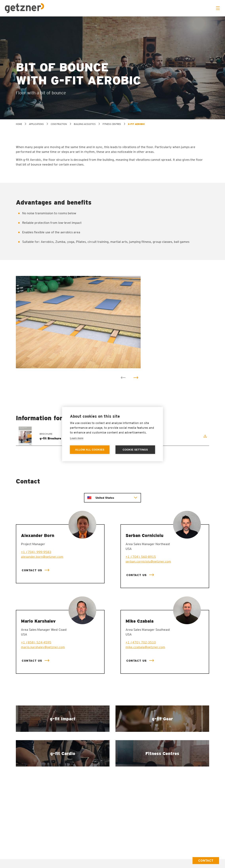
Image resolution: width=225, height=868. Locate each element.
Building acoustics (85, 124)
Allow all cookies (90, 450)
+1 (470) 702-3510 (141, 642)
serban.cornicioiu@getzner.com (148, 561)
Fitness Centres (112, 124)
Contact (206, 861)
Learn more (77, 438)
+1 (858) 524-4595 (36, 642)
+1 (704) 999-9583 (36, 552)
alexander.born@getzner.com (42, 557)
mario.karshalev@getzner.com (43, 647)
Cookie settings (135, 450)
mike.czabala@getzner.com (145, 647)
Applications (36, 124)
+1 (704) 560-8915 (141, 557)
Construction (59, 124)
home (19, 124)
